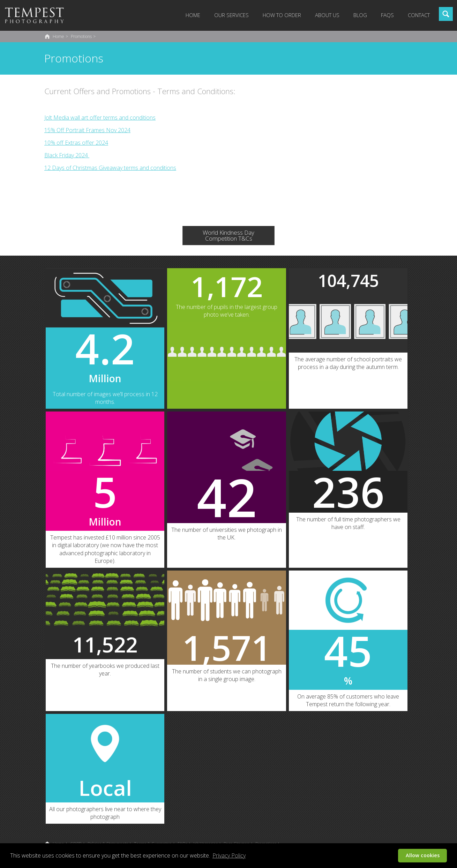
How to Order (282, 15)
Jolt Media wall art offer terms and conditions (100, 118)
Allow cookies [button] (423, 855)
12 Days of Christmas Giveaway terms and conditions (110, 168)
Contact (419, 15)
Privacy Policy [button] (229, 855)
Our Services (231, 15)
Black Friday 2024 (67, 155)
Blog (360, 15)
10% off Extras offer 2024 (76, 143)
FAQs (387, 15)
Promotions (81, 36)
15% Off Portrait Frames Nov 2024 (87, 130)
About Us (327, 15)
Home (193, 15)
